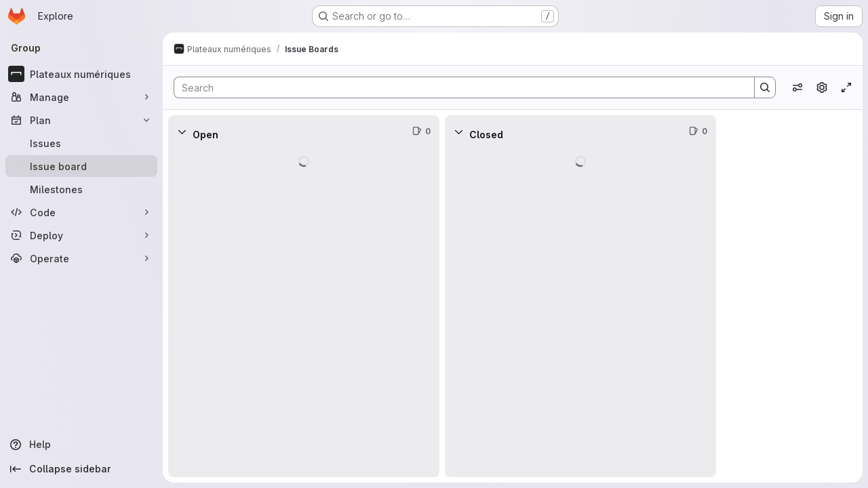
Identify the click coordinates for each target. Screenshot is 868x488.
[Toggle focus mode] (846, 87)
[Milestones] (81, 189)
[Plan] (81, 120)
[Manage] (81, 97)
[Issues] (81, 143)
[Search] (457, 87)
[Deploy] (81, 235)
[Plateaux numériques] (81, 74)
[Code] (81, 212)
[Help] (81, 445)
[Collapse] (182, 131)
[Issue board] (81, 166)
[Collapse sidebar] (81, 469)
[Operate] (81, 258)
